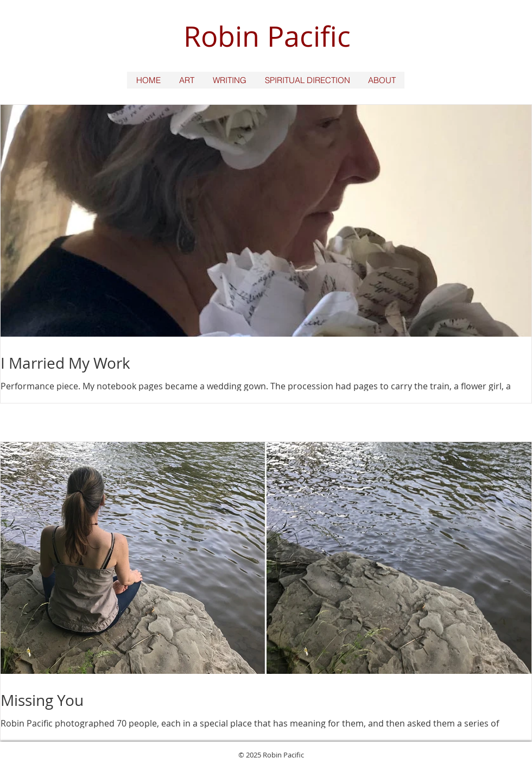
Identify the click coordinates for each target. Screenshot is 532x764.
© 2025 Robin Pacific (271, 755)
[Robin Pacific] (266, 37)
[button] (186, 80)
